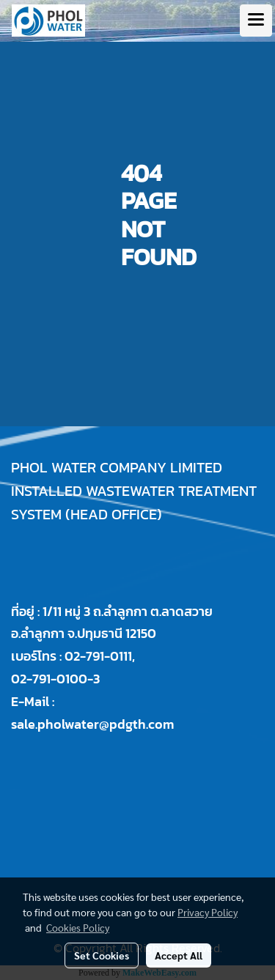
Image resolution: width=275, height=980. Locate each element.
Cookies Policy (78, 927)
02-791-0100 (49, 679)
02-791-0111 (98, 656)
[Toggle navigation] (256, 21)
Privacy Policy (208, 912)
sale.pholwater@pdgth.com (92, 724)
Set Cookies (102, 955)
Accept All (179, 955)
